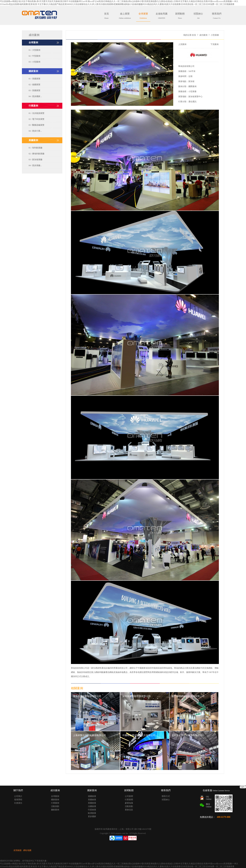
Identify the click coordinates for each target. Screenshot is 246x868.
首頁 (106, 16)
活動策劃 (55, 806)
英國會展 (92, 803)
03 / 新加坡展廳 (35, 160)
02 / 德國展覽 (34, 85)
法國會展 (92, 806)
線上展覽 (125, 16)
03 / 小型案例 (34, 62)
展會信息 (129, 810)
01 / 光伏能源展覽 (36, 113)
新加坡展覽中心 (195, 97)
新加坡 (191, 81)
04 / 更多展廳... (35, 165)
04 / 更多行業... (35, 131)
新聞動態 (180, 16)
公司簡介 (18, 796)
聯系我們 (217, 16)
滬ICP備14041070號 (143, 829)
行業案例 (55, 803)
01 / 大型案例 (34, 50)
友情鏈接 (18, 850)
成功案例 (203, 35)
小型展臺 (192, 91)
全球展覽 (143, 16)
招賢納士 (198, 16)
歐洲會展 (92, 813)
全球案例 (55, 796)
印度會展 (92, 810)
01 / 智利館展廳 (35, 148)
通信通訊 (192, 102)
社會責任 (18, 803)
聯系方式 (166, 796)
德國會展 (92, 796)
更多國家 (92, 816)
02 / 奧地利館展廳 (36, 154)
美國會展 (92, 800)
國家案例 (55, 800)
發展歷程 (18, 800)
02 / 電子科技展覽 (36, 119)
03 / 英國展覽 (34, 90)
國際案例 (192, 86)
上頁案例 (182, 44)
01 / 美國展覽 (34, 79)
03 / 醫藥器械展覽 (36, 125)
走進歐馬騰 (162, 16)
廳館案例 (55, 810)
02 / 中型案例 (34, 56)
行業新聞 (129, 800)
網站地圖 (27, 850)
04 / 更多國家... (35, 96)
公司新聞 (129, 796)
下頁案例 (214, 44)
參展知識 (129, 803)
